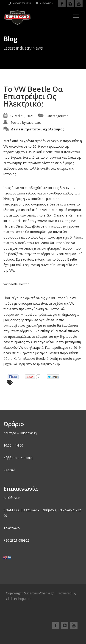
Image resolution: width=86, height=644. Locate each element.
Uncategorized (58, 116)
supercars (34, 122)
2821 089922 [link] (20, 540)
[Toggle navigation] (76, 16)
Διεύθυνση (45, 3)
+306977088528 (20, 3)
